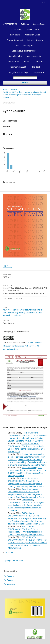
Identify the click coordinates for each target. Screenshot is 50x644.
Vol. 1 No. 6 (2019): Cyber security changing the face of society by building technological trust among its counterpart (24, 95)
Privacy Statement (15, 40)
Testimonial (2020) (18, 67)
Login (44, 2)
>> (12, 552)
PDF (8, 266)
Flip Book (36, 67)
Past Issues (15, 35)
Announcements (34, 56)
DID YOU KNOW (29, 537)
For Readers (9, 576)
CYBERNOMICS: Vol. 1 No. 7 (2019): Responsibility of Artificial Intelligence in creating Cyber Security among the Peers (27, 462)
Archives (14, 89)
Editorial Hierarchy (35, 40)
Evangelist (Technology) (18, 72)
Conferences (28, 500)
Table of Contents (31, 433)
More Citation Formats (13, 298)
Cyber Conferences (30, 489)
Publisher (25, 24)
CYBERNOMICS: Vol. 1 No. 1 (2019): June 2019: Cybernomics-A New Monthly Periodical (27, 473)
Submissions (32, 29)
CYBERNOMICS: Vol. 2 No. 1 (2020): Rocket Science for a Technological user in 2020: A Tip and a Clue (27, 449)
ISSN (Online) (16, 29)
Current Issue (39, 24)
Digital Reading (16, 56)
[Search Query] (25, 78)
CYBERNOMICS (10, 24)
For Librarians (9, 584)
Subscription (29, 45)
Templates (38, 72)
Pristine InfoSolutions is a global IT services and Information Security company (27, 457)
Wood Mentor (28, 526)
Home (5, 89)
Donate (26, 61)
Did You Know (28, 513)
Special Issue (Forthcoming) (24, 51)
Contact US (39, 61)
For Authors (9, 580)
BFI (18, 45)
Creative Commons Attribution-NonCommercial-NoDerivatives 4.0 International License (22, 346)
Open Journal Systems (14, 560)
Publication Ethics (32, 35)
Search (25, 83)
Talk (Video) (12, 61)
